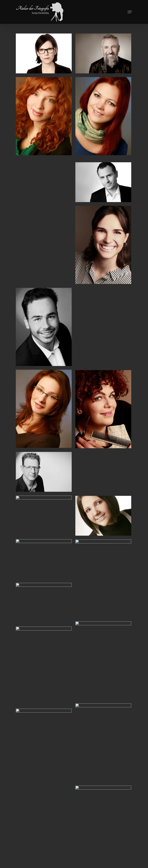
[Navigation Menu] (130, 12)
